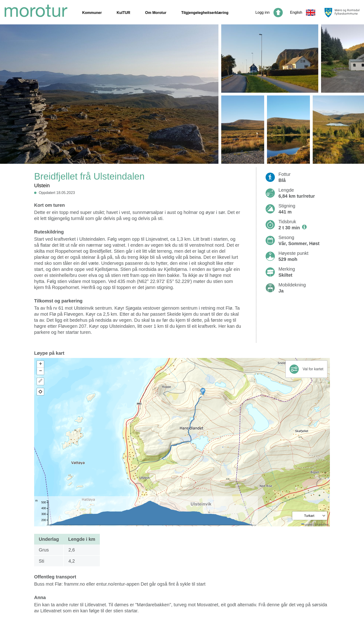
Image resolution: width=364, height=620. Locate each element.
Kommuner (92, 13)
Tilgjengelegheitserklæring (205, 13)
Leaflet (307, 525)
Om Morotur (156, 13)
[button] (203, 392)
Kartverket (323, 525)
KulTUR (123, 13)
